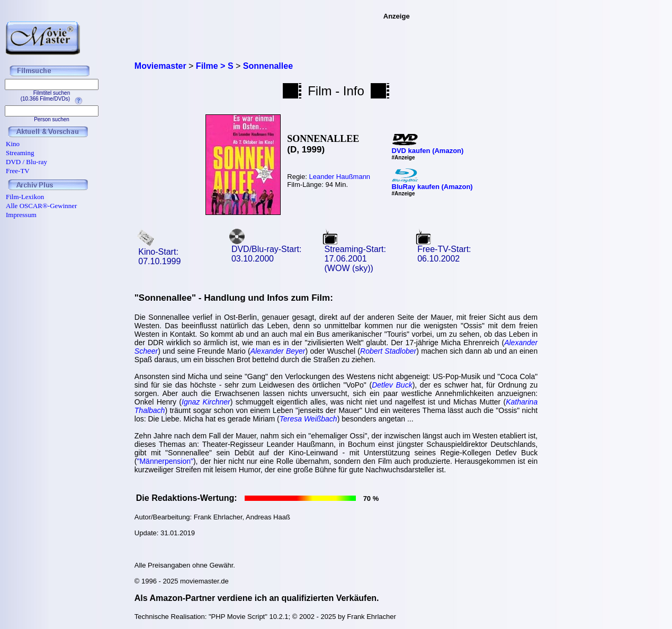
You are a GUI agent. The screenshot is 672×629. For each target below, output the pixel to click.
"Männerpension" (165, 461)
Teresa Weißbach (308, 419)
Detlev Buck (392, 385)
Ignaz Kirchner (206, 402)
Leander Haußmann (339, 177)
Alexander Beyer (278, 351)
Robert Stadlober (388, 351)
